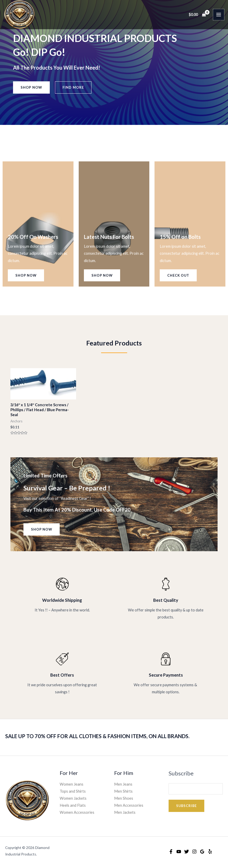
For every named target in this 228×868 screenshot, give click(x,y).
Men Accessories (129, 805)
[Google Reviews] (202, 852)
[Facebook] (171, 852)
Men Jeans (123, 784)
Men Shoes (124, 798)
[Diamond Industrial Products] (20, 15)
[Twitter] (187, 852)
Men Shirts (123, 791)
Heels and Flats (73, 805)
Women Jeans (72, 784)
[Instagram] (194, 852)
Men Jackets (125, 812)
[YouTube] (179, 852)
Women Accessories (77, 812)
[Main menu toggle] (219, 15)
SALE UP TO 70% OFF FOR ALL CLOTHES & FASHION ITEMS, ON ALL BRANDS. (97, 736)
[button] (31, 87)
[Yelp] (210, 852)
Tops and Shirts (73, 791)
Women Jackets (73, 798)
